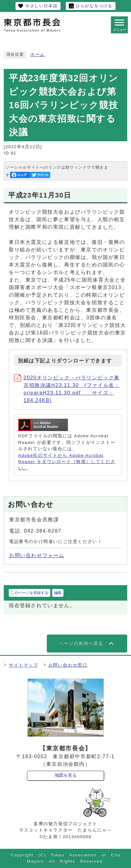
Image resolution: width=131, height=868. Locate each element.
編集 (58, 593)
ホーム (38, 55)
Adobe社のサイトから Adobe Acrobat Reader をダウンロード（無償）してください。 (67, 462)
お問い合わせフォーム (37, 555)
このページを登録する (30, 593)
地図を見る (66, 775)
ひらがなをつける (94, 6)
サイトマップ (24, 665)
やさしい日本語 (41, 6)
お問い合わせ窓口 (68, 665)
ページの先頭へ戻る (81, 644)
